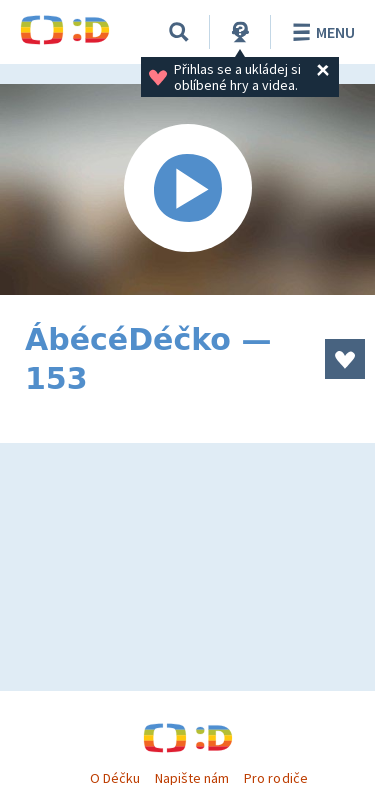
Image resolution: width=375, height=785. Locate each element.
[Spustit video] (187, 189)
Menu (320, 32)
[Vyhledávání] (179, 32)
